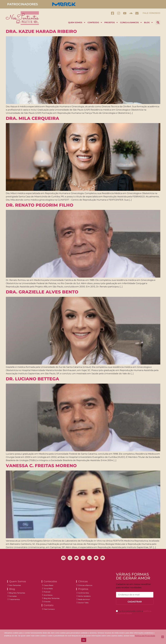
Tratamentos (14, 600)
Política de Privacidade (145, 636)
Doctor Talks (83, 603)
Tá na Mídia (48, 589)
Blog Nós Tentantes (17, 593)
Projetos (111, 22)
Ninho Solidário (84, 597)
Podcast (47, 592)
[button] (158, 23)
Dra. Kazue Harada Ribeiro (41, 31)
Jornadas (13, 597)
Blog (149, 22)
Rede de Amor (84, 600)
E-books (47, 602)
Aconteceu (48, 595)
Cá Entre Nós (84, 593)
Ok (84, 640)
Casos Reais (48, 586)
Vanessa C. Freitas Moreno (41, 466)
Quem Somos (77, 22)
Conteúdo (95, 22)
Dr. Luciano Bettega (32, 379)
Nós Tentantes (15, 586)
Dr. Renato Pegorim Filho (40, 205)
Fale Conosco (151, 13)
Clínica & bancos (131, 22)
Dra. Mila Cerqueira (32, 118)
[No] (163, 637)
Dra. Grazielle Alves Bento (42, 292)
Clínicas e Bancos (85, 586)
